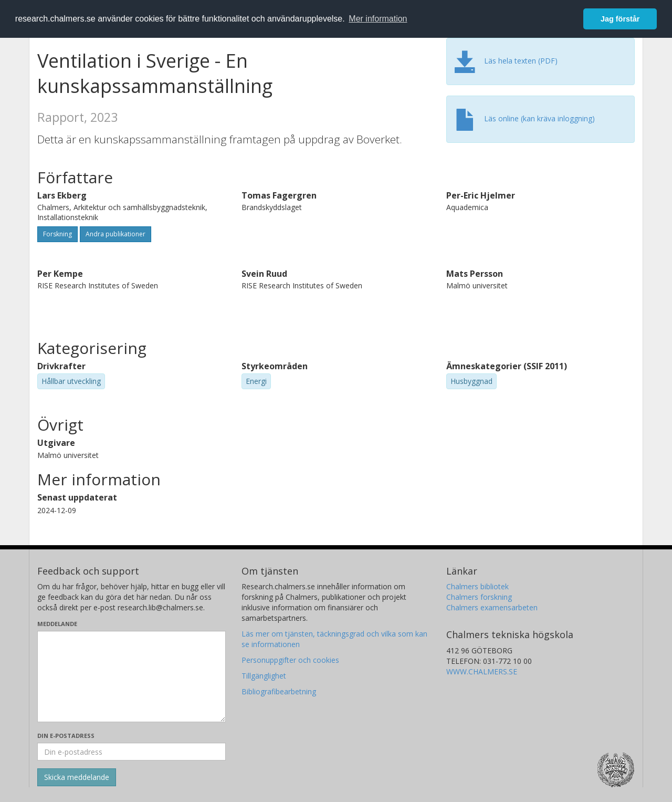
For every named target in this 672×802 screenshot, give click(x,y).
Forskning (57, 234)
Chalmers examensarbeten (492, 607)
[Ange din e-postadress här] (132, 752)
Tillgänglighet (264, 676)
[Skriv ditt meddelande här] (132, 676)
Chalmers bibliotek (477, 586)
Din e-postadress (66, 736)
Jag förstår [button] (620, 19)
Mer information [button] (378, 19)
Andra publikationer (115, 234)
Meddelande (57, 624)
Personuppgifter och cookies (290, 660)
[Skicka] (77, 777)
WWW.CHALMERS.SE (482, 671)
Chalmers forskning (479, 597)
